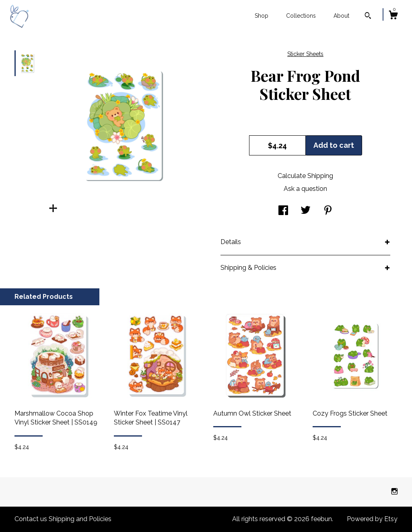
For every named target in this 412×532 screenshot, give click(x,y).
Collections (301, 16)
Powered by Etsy (372, 519)
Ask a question (305, 189)
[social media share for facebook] (283, 211)
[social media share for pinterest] (328, 211)
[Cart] (393, 16)
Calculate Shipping (305, 176)
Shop (262, 16)
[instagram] (394, 492)
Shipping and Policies (80, 519)
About (341, 16)
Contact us (31, 519)
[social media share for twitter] (306, 211)
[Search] (368, 17)
